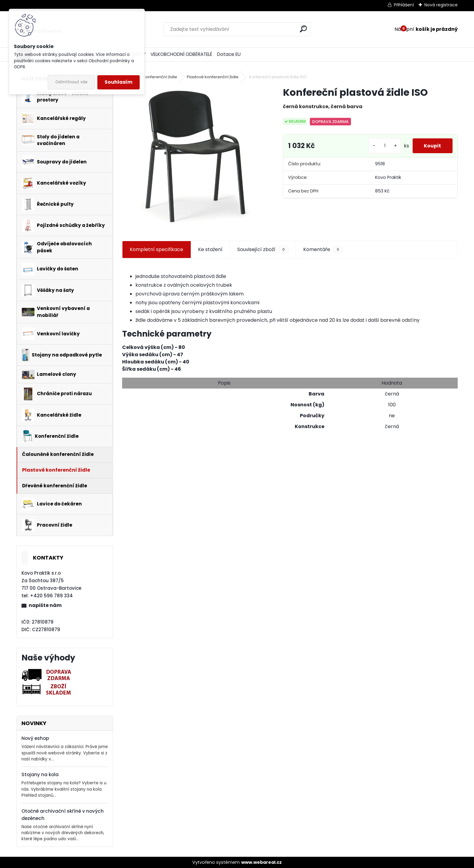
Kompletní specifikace (156, 249)
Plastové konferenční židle (213, 77)
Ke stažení (210, 249)
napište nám (45, 605)
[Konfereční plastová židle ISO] (193, 157)
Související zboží (263, 250)
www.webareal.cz (261, 862)
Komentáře (323, 250)
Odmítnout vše (71, 82)
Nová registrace (441, 5)
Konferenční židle (160, 77)
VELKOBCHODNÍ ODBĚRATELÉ (181, 54)
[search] (303, 29)
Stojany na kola (40, 774)
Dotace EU (229, 54)
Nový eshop (35, 738)
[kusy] (383, 146)
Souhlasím (118, 82)
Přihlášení (404, 5)
